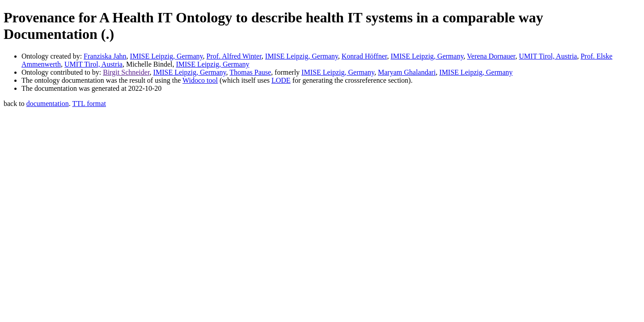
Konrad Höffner (364, 56)
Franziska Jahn (105, 56)
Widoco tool (200, 80)
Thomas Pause (250, 72)
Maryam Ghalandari (407, 72)
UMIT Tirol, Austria (548, 56)
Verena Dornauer (491, 56)
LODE (281, 80)
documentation (48, 104)
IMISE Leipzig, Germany (167, 56)
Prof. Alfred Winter (234, 56)
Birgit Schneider (126, 72)
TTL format (89, 104)
